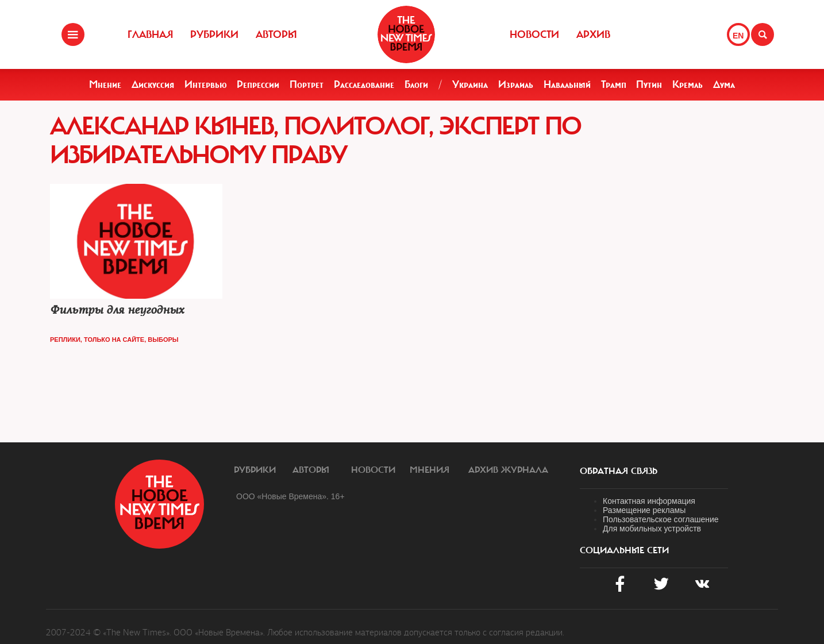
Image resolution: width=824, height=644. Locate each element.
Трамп (614, 84)
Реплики (65, 340)
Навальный (567, 84)
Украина (470, 84)
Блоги (416, 84)
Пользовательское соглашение (661, 519)
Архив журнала (508, 470)
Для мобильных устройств (652, 529)
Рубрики (214, 34)
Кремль (688, 84)
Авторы (276, 34)
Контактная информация (649, 501)
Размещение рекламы (644, 510)
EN (738, 36)
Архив (593, 34)
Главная (150, 34)
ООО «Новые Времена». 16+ (290, 496)
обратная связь (619, 471)
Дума (724, 84)
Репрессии (258, 84)
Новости (534, 34)
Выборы (163, 340)
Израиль (516, 84)
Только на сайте (114, 340)
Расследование (364, 84)
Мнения (430, 470)
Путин (649, 84)
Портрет (307, 84)
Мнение (105, 84)
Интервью (206, 84)
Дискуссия (153, 84)
